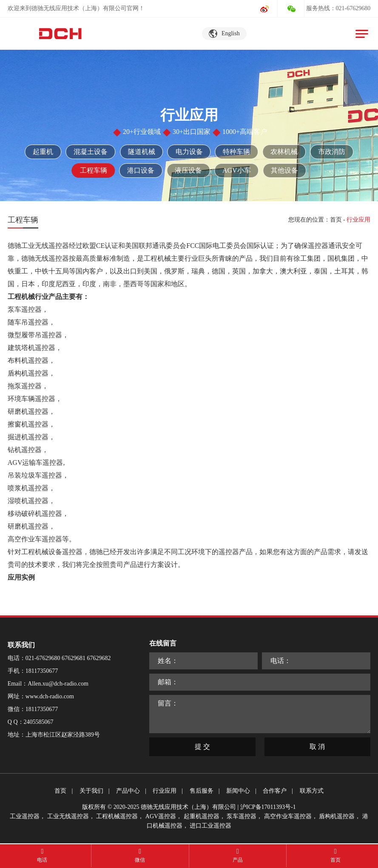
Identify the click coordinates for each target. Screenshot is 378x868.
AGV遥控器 (161, 816)
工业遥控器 (25, 816)
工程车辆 (93, 170)
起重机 (43, 152)
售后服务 (202, 791)
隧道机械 (142, 152)
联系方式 (312, 791)
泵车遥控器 (242, 816)
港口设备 (141, 170)
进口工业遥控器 (210, 826)
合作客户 (275, 791)
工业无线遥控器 (68, 816)
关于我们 (91, 791)
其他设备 (285, 170)
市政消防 (332, 152)
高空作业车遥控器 (288, 816)
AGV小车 (237, 170)
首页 (336, 220)
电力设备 (189, 152)
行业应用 (165, 791)
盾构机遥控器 (337, 816)
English (231, 33)
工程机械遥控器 (117, 816)
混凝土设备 (91, 152)
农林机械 (284, 152)
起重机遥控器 (202, 816)
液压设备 (188, 170)
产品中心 (128, 791)
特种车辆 (237, 152)
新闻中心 (238, 791)
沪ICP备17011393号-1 (268, 807)
